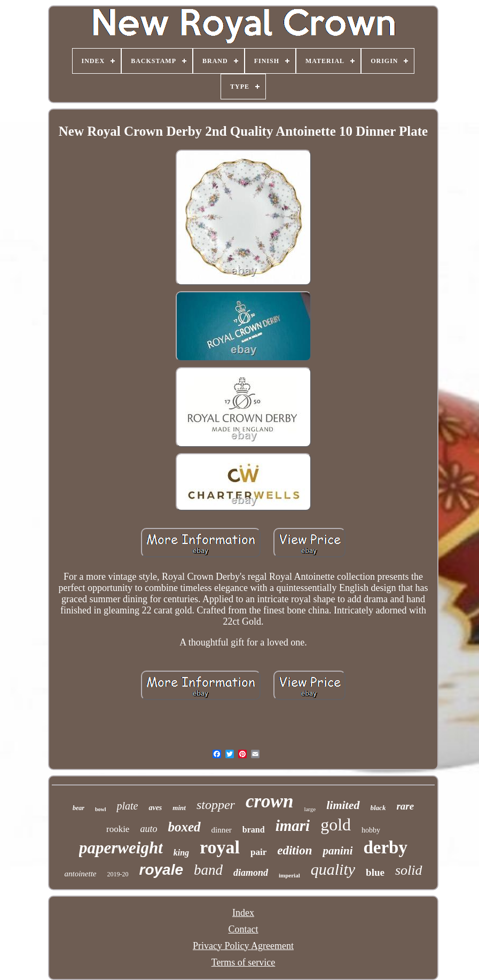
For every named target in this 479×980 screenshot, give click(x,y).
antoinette (81, 874)
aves (155, 808)
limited (343, 805)
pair (258, 852)
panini (337, 851)
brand (254, 830)
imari (293, 826)
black (378, 808)
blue (375, 872)
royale (162, 870)
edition (295, 850)
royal (220, 847)
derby (385, 847)
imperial (289, 875)
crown (269, 801)
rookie (118, 829)
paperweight (121, 848)
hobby (371, 830)
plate (127, 806)
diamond (251, 873)
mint (179, 808)
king (181, 853)
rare (405, 806)
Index (243, 913)
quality (333, 869)
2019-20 (118, 874)
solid (409, 870)
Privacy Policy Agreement (243, 946)
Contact (244, 929)
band (208, 870)
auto (148, 829)
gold (336, 825)
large (310, 809)
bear (78, 808)
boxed (184, 827)
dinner (222, 830)
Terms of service (244, 962)
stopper (216, 805)
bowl (101, 809)
